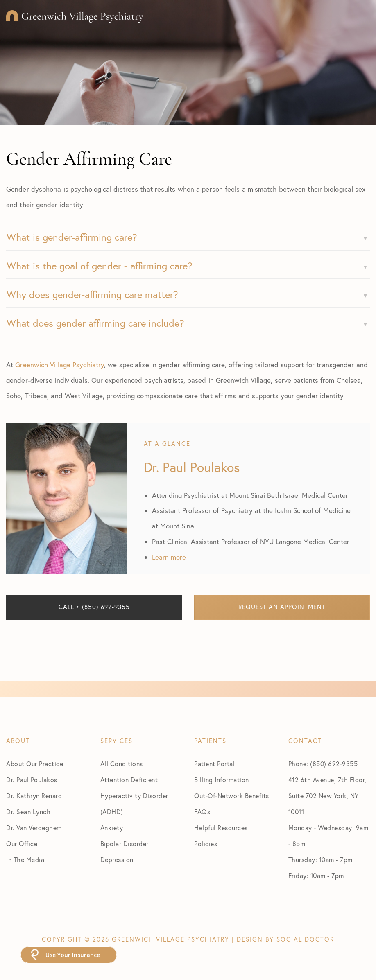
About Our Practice (35, 764)
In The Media (25, 860)
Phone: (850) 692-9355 (323, 764)
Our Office (22, 844)
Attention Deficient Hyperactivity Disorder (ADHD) (134, 796)
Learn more (169, 557)
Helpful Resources (221, 828)
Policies (206, 844)
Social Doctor (305, 939)
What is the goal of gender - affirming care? (100, 266)
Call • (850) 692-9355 (94, 607)
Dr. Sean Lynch (28, 812)
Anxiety (112, 828)
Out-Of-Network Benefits (232, 796)
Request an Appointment (282, 607)
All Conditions (122, 764)
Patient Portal (214, 764)
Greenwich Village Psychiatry (60, 365)
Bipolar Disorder (125, 844)
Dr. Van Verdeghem (34, 828)
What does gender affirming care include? (95, 323)
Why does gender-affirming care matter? (92, 294)
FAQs (202, 812)
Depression (117, 860)
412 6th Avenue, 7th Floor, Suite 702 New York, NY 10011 (327, 796)
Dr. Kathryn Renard (34, 796)
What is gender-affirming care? (72, 237)
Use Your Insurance (73, 955)
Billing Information (222, 780)
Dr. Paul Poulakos (32, 780)
